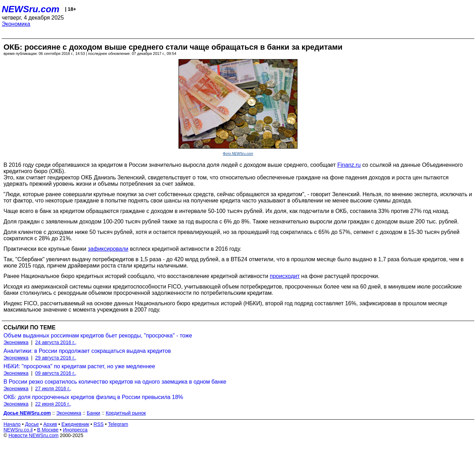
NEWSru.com (31, 9)
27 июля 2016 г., (53, 389)
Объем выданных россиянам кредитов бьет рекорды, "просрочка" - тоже (98, 336)
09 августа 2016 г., (56, 373)
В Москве (48, 430)
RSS (99, 424)
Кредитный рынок (126, 413)
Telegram (118, 424)
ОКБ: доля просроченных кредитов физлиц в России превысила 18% (93, 397)
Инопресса (75, 430)
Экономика (16, 24)
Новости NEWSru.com (33, 435)
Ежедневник (75, 424)
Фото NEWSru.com (238, 154)
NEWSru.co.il (18, 430)
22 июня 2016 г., (53, 404)
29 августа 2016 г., (56, 358)
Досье (32, 424)
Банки (94, 413)
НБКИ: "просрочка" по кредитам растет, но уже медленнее (79, 366)
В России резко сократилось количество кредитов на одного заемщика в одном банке (115, 382)
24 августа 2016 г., (56, 342)
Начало (12, 424)
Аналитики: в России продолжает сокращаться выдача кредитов (87, 351)
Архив (50, 424)
